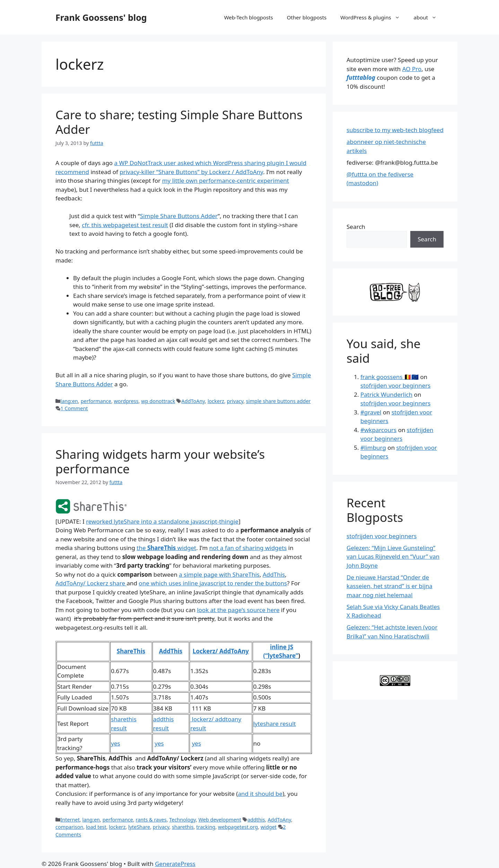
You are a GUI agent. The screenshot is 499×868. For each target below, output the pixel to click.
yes (115, 743)
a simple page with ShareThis (219, 574)
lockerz (216, 401)
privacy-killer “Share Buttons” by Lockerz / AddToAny (191, 172)
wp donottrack (158, 401)
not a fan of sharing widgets (248, 548)
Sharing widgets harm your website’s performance (160, 461)
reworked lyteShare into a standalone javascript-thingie (162, 521)
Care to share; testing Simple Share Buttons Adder (179, 122)
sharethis (183, 827)
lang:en (69, 401)
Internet (70, 820)
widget (269, 827)
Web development (220, 820)
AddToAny (193, 401)
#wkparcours (378, 430)
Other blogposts (307, 17)
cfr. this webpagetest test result (125, 225)
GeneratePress (175, 864)
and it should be (260, 794)
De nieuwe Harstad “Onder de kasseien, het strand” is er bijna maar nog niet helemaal (389, 586)
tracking (206, 827)
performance (96, 401)
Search (356, 227)
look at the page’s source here (238, 610)
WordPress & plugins (373, 17)
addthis (256, 820)
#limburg (373, 448)
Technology (182, 820)
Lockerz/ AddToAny (221, 651)
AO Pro (412, 69)
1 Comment (74, 408)
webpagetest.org (238, 827)
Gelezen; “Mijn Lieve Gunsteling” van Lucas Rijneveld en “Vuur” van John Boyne (393, 557)
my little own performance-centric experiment (226, 181)
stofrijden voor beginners (395, 385)
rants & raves (151, 820)
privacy (235, 401)
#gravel (371, 412)
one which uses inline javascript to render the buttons (213, 583)
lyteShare (139, 827)
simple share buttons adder (278, 401)
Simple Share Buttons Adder (179, 216)
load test (96, 827)
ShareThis (131, 651)
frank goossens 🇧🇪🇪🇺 (389, 377)
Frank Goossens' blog (101, 17)
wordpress (126, 401)
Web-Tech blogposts (249, 17)
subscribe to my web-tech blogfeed (395, 130)
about (429, 17)
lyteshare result (275, 724)
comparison (69, 827)
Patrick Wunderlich (386, 394)
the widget (166, 548)
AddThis (274, 574)
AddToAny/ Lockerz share (91, 583)
